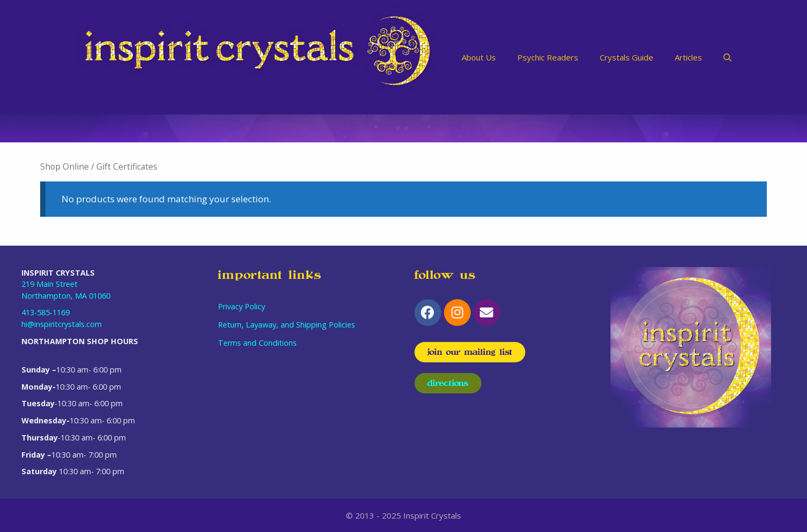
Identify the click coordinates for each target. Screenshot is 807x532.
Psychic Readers (548, 57)
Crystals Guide (627, 57)
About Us (479, 57)
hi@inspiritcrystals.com (62, 324)
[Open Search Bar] (727, 57)
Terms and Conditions (257, 343)
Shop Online (65, 166)
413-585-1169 (46, 312)
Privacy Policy (242, 306)
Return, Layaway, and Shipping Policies (286, 325)
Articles (688, 57)
